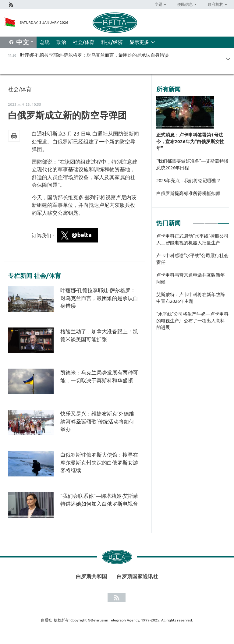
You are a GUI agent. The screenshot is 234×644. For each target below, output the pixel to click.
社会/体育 (84, 42)
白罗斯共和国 (91, 576)
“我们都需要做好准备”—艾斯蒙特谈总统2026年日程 (192, 164)
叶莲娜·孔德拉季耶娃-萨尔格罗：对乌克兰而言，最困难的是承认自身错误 (99, 298)
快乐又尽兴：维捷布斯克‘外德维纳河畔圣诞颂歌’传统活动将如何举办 (97, 421)
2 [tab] (211, 221)
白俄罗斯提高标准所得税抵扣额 (188, 193)
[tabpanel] (193, 285)
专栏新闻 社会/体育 (34, 276)
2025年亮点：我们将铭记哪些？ (189, 180)
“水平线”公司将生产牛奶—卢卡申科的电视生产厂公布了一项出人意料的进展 (192, 321)
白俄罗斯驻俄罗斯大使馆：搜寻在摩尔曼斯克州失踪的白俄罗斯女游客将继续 (99, 462)
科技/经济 (112, 42)
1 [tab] (199, 221)
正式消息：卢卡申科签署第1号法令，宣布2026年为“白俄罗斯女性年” (190, 142)
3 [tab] (223, 221)
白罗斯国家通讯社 (137, 576)
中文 (23, 42)
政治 (61, 42)
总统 (45, 42)
